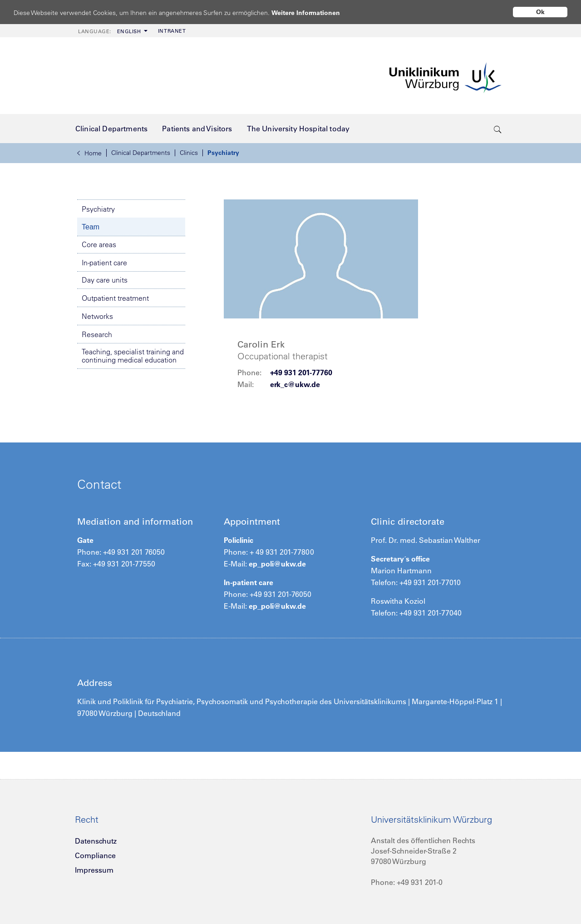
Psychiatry (223, 153)
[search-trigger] (498, 129)
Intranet (172, 31)
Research (97, 334)
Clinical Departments (141, 153)
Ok (540, 12)
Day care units (105, 280)
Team (91, 227)
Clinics (189, 153)
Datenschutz (96, 841)
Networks (97, 316)
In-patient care (104, 263)
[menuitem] (112, 31)
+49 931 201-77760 (301, 373)
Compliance (95, 855)
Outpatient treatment (115, 298)
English (109, 31)
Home (89, 153)
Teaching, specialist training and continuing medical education (133, 356)
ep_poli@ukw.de (277, 564)
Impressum (94, 870)
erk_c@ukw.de (295, 384)
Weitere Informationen (314, 12)
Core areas (99, 244)
